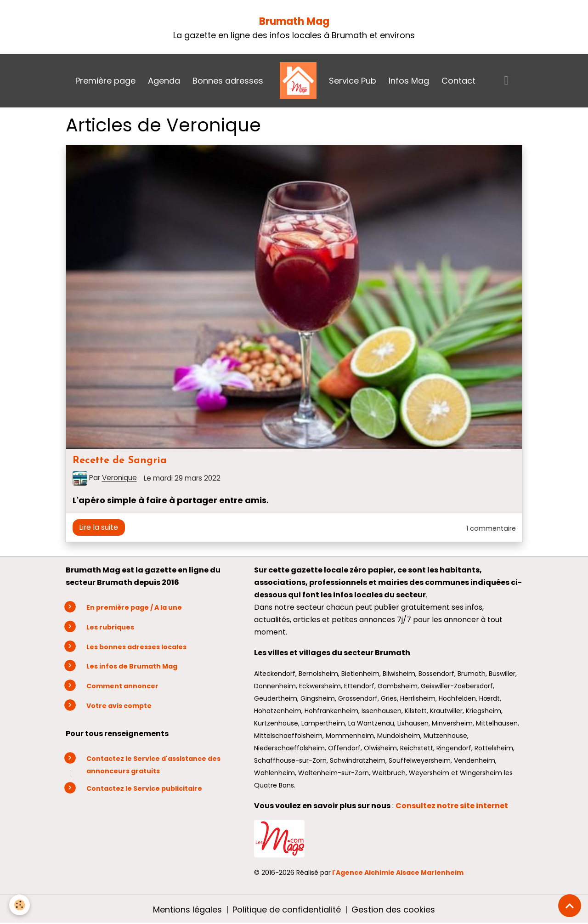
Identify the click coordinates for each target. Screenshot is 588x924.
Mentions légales (187, 910)
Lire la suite (99, 527)
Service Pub (353, 81)
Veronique (119, 478)
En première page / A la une (134, 607)
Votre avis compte (119, 706)
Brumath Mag (294, 21)
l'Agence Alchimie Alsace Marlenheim (398, 873)
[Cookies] (20, 905)
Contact (458, 81)
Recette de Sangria (120, 461)
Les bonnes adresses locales (136, 647)
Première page (105, 81)
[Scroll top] (570, 906)
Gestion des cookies (393, 910)
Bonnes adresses (228, 81)
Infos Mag (409, 81)
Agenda (164, 81)
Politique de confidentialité (287, 910)
